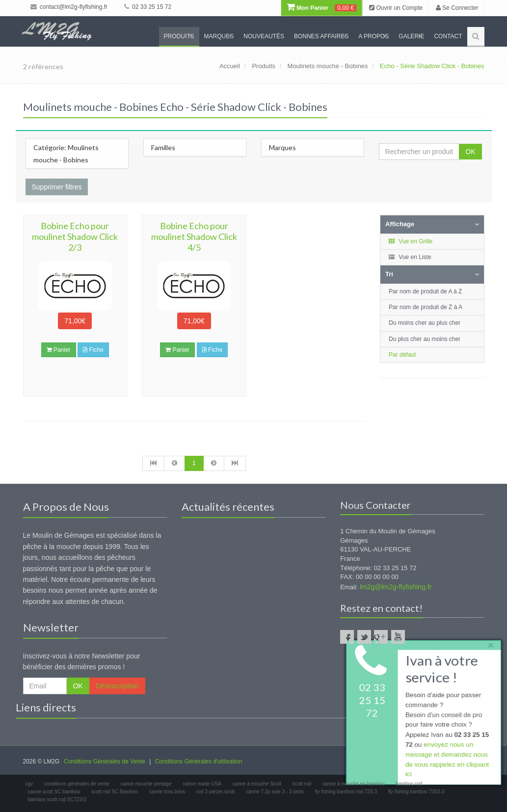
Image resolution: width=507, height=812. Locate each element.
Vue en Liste (410, 257)
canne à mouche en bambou (354, 784)
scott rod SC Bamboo (115, 792)
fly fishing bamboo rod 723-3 (346, 792)
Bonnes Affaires (321, 36)
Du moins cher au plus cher (425, 323)
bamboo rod (409, 784)
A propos (374, 36)
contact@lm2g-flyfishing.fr (69, 7)
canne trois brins (167, 792)
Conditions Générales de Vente (105, 761)
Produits (179, 36)
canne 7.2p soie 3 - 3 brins (275, 792)
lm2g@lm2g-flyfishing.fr (396, 587)
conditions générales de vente (77, 784)
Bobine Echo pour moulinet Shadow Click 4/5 (194, 236)
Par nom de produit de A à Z (425, 291)
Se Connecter (457, 8)
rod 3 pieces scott (215, 792)
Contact (448, 36)
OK (470, 152)
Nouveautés (264, 36)
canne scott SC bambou (54, 792)
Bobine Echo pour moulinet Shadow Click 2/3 (75, 236)
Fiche (93, 350)
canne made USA (202, 784)
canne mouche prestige (146, 784)
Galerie (411, 36)
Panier (59, 350)
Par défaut (402, 355)
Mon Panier (321, 8)
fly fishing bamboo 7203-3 (416, 792)
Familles (163, 147)
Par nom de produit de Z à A (426, 307)
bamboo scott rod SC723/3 (57, 799)
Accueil (230, 66)
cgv (29, 784)
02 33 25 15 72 (148, 7)
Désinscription (117, 686)
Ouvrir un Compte (396, 8)
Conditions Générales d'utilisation (199, 761)
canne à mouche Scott (257, 784)
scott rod (302, 784)
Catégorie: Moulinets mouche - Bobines (66, 154)
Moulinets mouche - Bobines (328, 66)
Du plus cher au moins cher (425, 339)
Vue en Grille (410, 241)
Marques (219, 36)
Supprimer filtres (57, 187)
